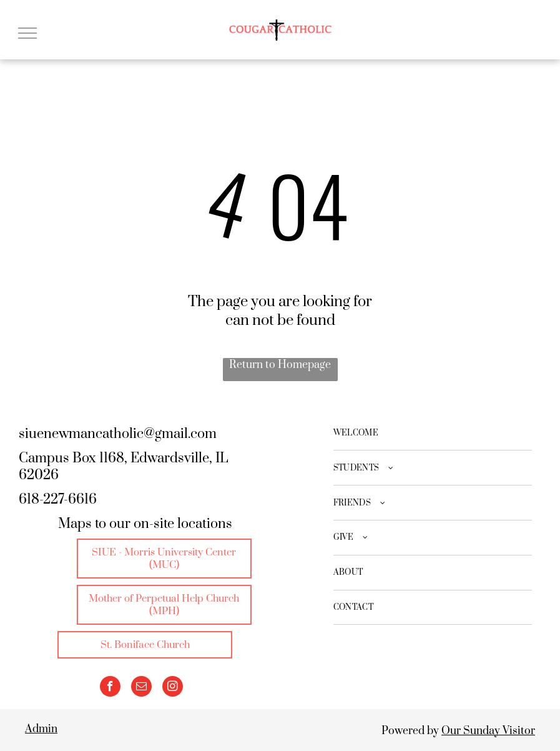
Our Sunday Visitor (488, 731)
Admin (41, 729)
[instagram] (173, 688)
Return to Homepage (280, 365)
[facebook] (110, 688)
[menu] (27, 33)
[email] (141, 688)
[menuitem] (433, 434)
